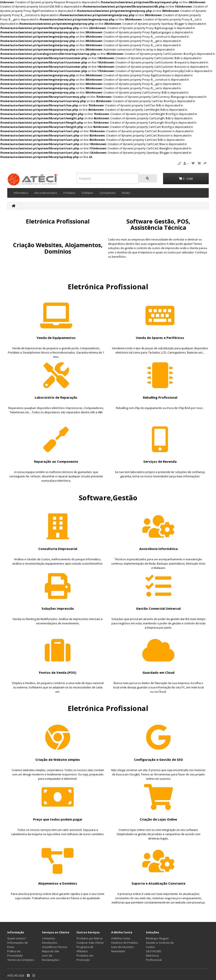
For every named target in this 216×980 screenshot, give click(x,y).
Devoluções (50, 943)
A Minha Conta (121, 938)
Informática (21, 193)
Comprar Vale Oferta (90, 943)
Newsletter (118, 951)
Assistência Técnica (55, 947)
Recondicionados (46, 193)
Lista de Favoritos (123, 947)
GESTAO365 (154, 951)
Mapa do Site (51, 951)
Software (87, 193)
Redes (126, 193)
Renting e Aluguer (157, 938)
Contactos (49, 938)
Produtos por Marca (89, 938)
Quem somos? (17, 938)
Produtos (69, 193)
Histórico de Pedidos (125, 943)
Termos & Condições (21, 960)
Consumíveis (107, 193)
